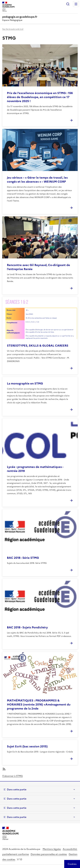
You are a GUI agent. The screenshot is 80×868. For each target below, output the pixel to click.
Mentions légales (52, 849)
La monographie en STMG (25, 383)
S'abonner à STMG (13, 776)
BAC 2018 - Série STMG (23, 558)
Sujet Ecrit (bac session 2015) (27, 746)
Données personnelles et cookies (49, 854)
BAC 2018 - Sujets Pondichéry (27, 627)
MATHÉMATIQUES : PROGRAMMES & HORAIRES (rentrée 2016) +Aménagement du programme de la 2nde (39, 704)
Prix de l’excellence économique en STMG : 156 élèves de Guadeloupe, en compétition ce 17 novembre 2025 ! (40, 97)
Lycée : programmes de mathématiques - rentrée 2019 (35, 469)
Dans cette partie (17, 789)
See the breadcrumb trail (13, 29)
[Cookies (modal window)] (72, 864)
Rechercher (68, 4)
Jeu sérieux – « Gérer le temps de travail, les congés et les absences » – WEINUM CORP (37, 180)
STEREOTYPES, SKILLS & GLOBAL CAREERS (38, 346)
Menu (76, 4)
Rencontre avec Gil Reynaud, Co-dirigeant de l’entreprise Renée (38, 267)
